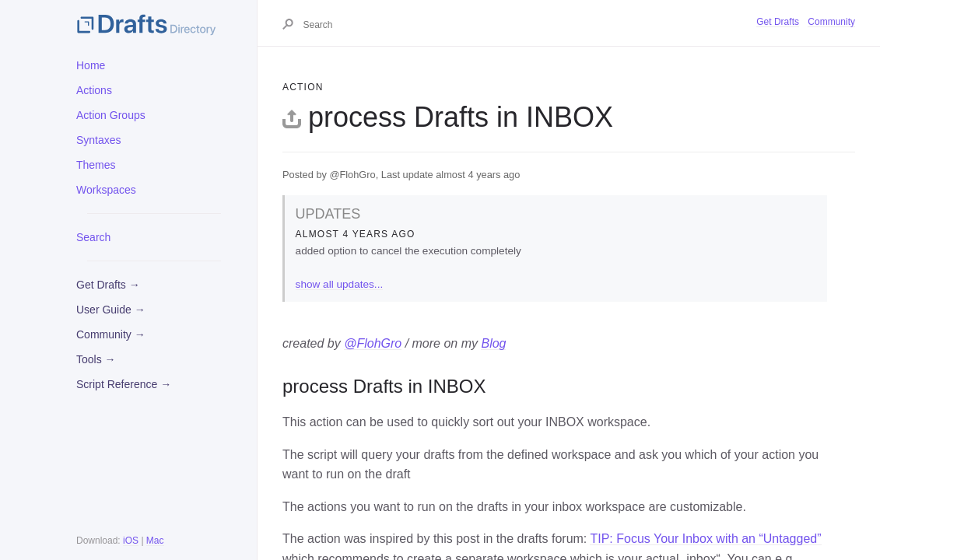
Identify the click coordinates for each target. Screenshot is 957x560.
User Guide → (111, 310)
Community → (111, 334)
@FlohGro (373, 343)
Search (93, 237)
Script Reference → (124, 384)
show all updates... (340, 284)
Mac (155, 541)
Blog (493, 343)
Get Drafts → (108, 285)
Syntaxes (99, 140)
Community (831, 22)
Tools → (96, 359)
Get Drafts (778, 22)
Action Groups (111, 115)
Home (91, 65)
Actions (94, 90)
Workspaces (106, 190)
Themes (96, 165)
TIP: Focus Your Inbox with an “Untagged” (705, 539)
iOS (131, 541)
